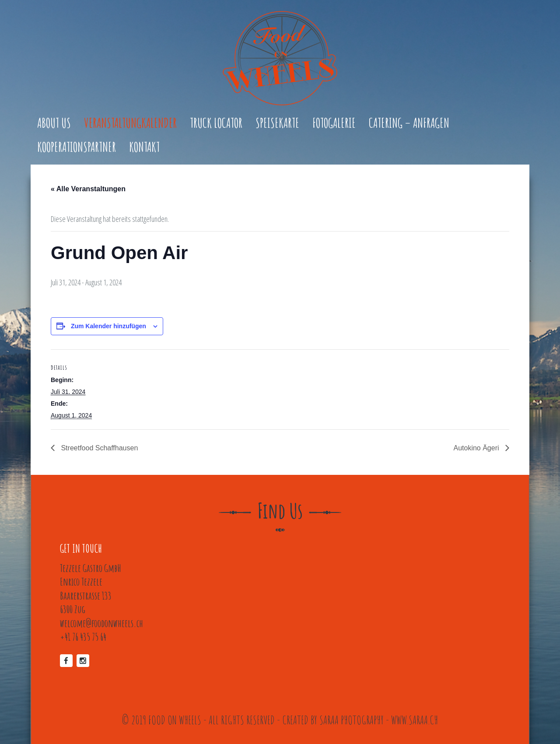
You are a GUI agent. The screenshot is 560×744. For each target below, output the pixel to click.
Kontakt (144, 148)
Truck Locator (216, 124)
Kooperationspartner (77, 148)
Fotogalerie (334, 124)
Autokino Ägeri (477, 448)
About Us (54, 124)
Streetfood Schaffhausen (98, 448)
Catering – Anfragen (409, 124)
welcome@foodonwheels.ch (101, 623)
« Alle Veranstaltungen (88, 189)
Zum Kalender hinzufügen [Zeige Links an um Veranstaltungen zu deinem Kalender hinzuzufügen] (108, 326)
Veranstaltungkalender (130, 124)
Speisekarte (277, 124)
